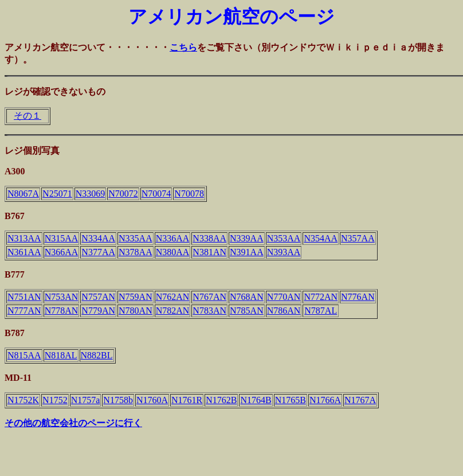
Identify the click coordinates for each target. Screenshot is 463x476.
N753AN (62, 297)
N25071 (57, 194)
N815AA (24, 355)
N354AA (321, 238)
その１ (28, 116)
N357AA (358, 238)
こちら (183, 47)
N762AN (173, 297)
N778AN (62, 311)
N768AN (247, 297)
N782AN (173, 311)
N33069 (91, 194)
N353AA (284, 238)
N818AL (61, 355)
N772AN (321, 297)
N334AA (98, 238)
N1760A (152, 400)
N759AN (136, 297)
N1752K (23, 400)
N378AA (136, 252)
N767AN (209, 297)
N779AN (98, 311)
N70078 (189, 194)
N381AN (209, 252)
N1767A (360, 400)
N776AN (358, 297)
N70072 (123, 194)
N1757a (86, 400)
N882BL (97, 355)
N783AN (209, 311)
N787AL (321, 311)
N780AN (136, 311)
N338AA (209, 238)
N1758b (118, 400)
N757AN (98, 297)
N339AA (247, 238)
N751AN (24, 297)
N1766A (325, 400)
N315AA (62, 238)
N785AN (247, 311)
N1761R (187, 400)
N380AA (173, 252)
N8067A (23, 194)
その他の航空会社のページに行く (73, 423)
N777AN (24, 311)
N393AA (284, 252)
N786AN (284, 311)
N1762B (221, 400)
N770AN (284, 297)
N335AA (136, 238)
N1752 (55, 400)
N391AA (247, 252)
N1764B (256, 400)
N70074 (156, 194)
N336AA (173, 238)
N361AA (24, 252)
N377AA (98, 252)
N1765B (291, 400)
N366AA (62, 252)
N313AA (24, 238)
